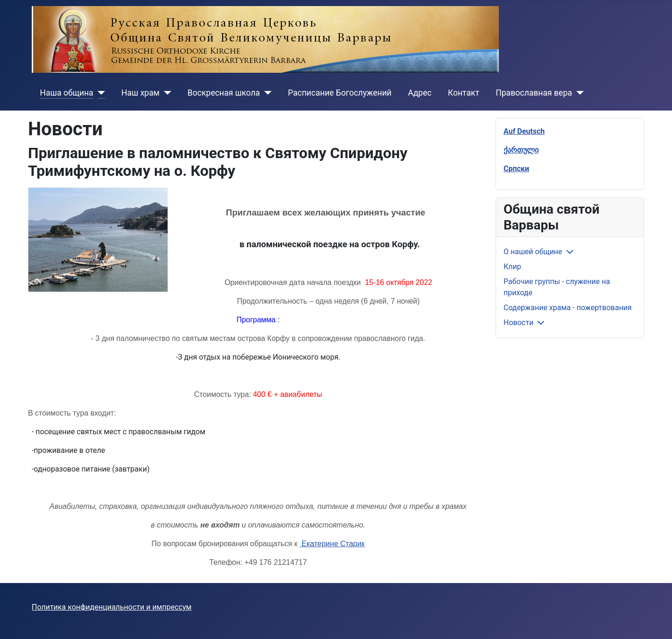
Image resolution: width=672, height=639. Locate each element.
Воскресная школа (224, 93)
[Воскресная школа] (266, 93)
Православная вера (534, 93)
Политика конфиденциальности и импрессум (112, 607)
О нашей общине (533, 252)
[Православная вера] (578, 93)
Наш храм (140, 93)
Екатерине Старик (332, 544)
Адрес (420, 93)
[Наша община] (99, 93)
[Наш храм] (165, 93)
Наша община (67, 93)
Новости (518, 323)
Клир (512, 267)
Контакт (464, 93)
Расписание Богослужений (340, 93)
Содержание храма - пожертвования (568, 308)
